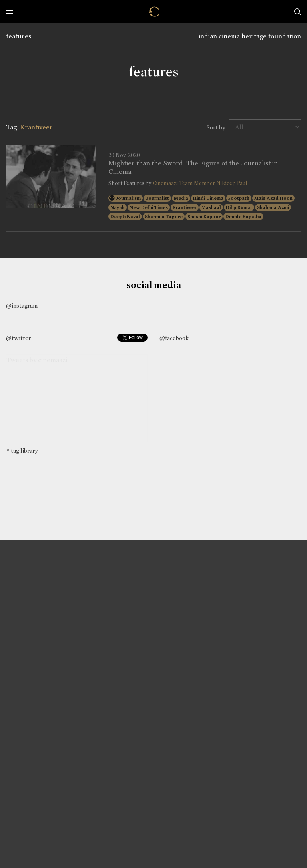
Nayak (118, 207)
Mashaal (211, 207)
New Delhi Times (149, 207)
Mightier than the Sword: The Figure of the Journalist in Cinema (193, 167)
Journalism (128, 198)
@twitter (18, 338)
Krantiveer (185, 207)
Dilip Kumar (239, 207)
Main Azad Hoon (273, 198)
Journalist (157, 198)
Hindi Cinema (208, 198)
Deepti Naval (125, 217)
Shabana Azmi (273, 207)
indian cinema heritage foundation (250, 36)
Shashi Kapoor (204, 217)
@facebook (174, 338)
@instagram (22, 306)
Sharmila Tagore (164, 217)
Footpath (239, 198)
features (19, 36)
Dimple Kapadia (243, 217)
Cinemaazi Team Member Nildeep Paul (200, 183)
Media (181, 198)
